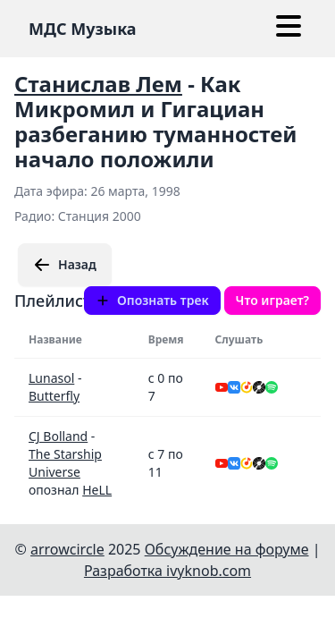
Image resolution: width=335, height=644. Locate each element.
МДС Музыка (83, 29)
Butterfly (54, 396)
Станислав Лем (98, 84)
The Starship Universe (65, 463)
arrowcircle (67, 549)
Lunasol (51, 378)
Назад (65, 265)
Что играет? (272, 300)
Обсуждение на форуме (227, 549)
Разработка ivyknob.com (167, 571)
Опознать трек (152, 300)
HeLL (97, 490)
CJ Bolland (58, 436)
